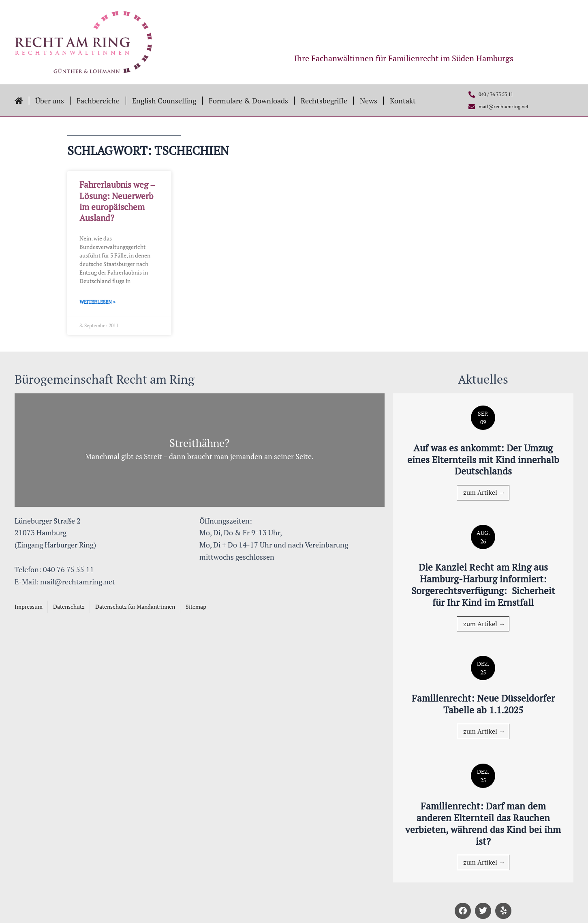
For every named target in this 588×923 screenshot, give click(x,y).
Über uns (50, 101)
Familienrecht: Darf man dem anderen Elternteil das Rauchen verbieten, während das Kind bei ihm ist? (483, 823)
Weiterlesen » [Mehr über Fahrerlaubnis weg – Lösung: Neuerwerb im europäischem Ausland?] (97, 302)
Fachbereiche (98, 101)
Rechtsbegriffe (324, 101)
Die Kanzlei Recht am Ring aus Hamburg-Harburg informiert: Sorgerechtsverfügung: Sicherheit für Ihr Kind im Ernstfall (483, 584)
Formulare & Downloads (248, 101)
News (369, 101)
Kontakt (403, 101)
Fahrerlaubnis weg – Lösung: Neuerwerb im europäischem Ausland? (117, 201)
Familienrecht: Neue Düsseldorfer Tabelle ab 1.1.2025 (483, 704)
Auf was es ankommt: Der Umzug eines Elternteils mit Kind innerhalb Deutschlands (483, 459)
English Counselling (164, 101)
